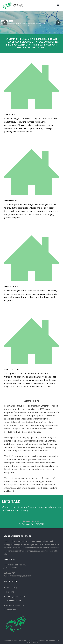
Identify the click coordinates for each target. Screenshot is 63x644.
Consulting (9, 592)
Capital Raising (11, 587)
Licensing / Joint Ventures (15, 596)
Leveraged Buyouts (13, 601)
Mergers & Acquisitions (14, 605)
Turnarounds (10, 610)
